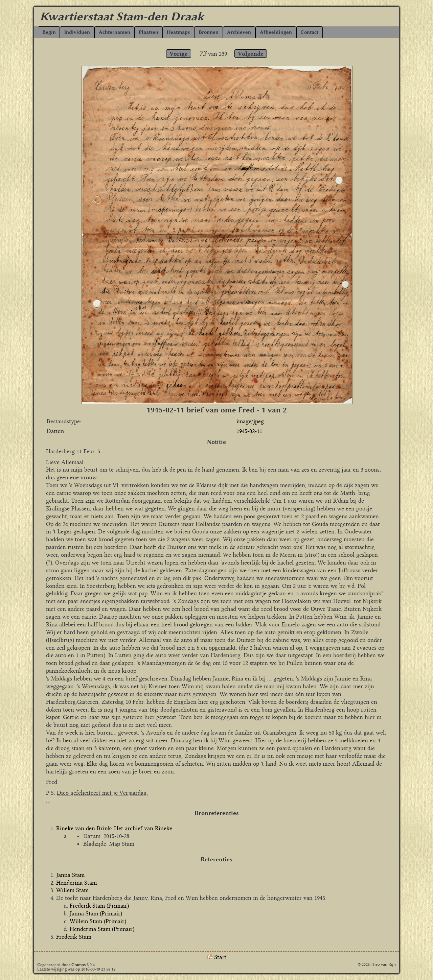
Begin (49, 32)
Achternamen (115, 32)
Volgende (251, 54)
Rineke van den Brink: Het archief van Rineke (114, 828)
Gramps (78, 965)
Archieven (239, 32)
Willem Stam (72, 890)
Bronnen (209, 32)
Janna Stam (70, 875)
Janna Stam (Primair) (96, 913)
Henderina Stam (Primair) (102, 929)
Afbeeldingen (276, 32)
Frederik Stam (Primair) (99, 906)
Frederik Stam (74, 937)
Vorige (179, 54)
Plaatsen (149, 32)
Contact (309, 32)
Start (217, 957)
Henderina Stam (76, 883)
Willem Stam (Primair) (98, 921)
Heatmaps (178, 32)
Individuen (77, 32)
